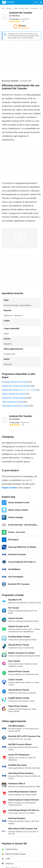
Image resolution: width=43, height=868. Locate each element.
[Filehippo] (8, 2)
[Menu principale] (41, 2)
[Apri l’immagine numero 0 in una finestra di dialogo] (20, 238)
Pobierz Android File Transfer (14, 394)
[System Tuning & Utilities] (21, 9)
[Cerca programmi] (36, 2)
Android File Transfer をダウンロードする (19, 390)
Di (14, 19)
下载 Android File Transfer (12, 402)
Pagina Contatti (9, 488)
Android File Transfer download (14, 398)
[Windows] (9, 9)
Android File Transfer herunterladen (16, 386)
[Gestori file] (34, 9)
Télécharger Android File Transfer (15, 406)
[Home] (3, 8)
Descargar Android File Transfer (15, 382)
